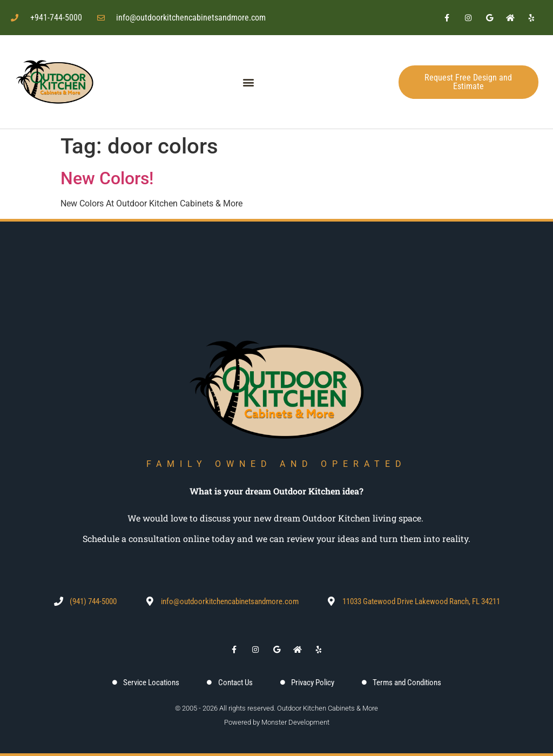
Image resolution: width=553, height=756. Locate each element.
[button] (249, 82)
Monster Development (295, 722)
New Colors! (107, 178)
